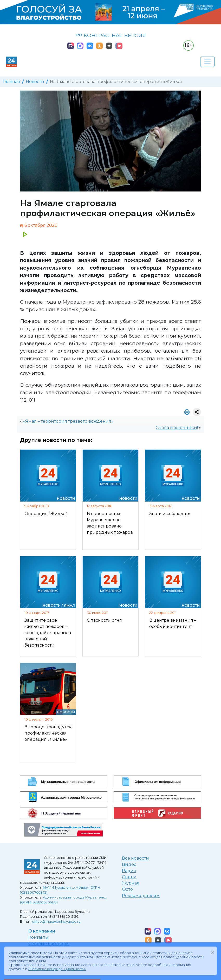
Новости (35, 82)
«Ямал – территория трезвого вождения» (68, 421)
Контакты (38, 937)
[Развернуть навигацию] (207, 62)
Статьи (129, 877)
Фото (127, 889)
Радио (129, 871)
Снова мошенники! (177, 427)
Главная (12, 82)
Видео (129, 864)
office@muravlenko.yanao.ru (56, 921)
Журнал (131, 883)
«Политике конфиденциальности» (57, 969)
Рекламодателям (141, 896)
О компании (42, 931)
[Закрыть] (212, 952)
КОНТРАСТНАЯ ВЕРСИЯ (111, 35)
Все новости (135, 858)
